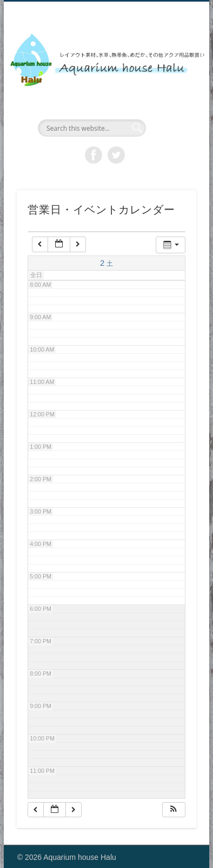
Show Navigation (170, 97)
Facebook (94, 155)
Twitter (116, 155)
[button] (174, 810)
